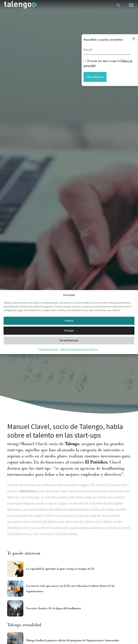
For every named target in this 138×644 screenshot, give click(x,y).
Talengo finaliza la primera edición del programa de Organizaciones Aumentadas (73, 640)
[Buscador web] (118, 5)
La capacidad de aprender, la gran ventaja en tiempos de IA (60, 569)
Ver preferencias (69, 340)
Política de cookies (48, 349)
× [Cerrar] (134, 38)
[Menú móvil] (131, 5)
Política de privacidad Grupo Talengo (79, 349)
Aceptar (69, 321)
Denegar (69, 330)
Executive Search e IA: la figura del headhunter (54, 608)
